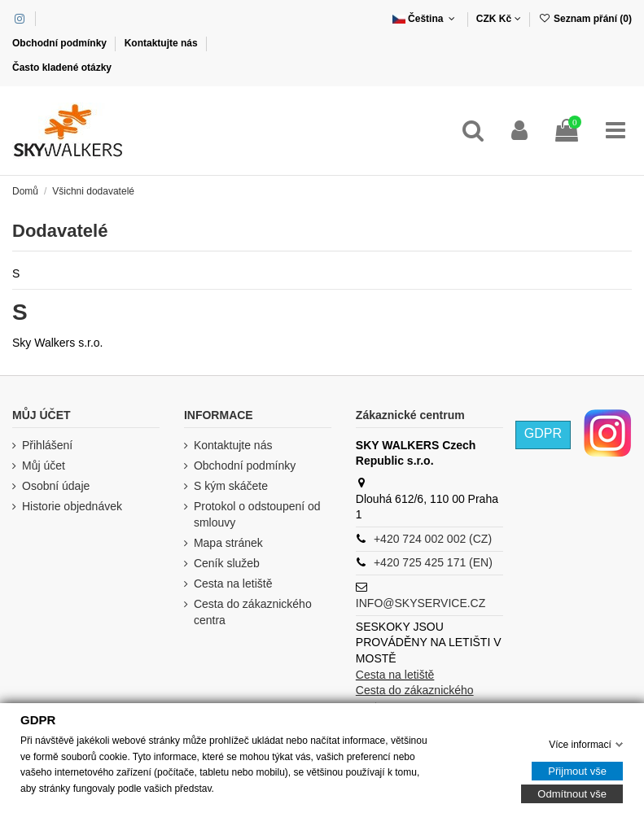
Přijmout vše (577, 771)
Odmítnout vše (572, 794)
